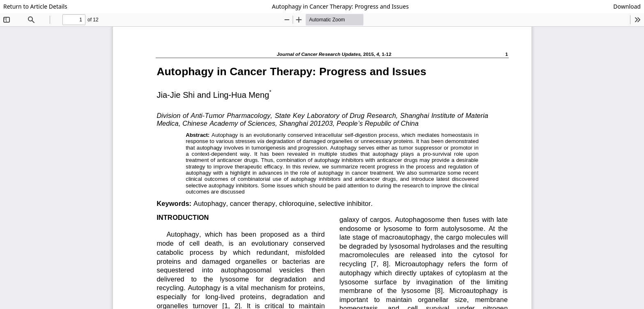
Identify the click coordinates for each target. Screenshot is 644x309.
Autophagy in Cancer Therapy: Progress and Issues (340, 6)
